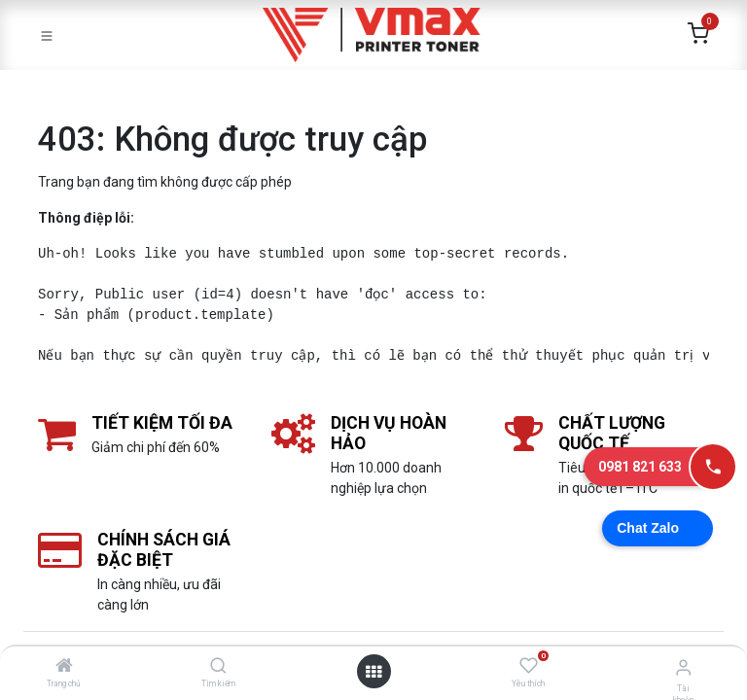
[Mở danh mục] (373, 672)
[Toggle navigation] (47, 35)
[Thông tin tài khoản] (683, 667)
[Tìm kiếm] (218, 667)
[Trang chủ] (64, 667)
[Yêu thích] (529, 666)
